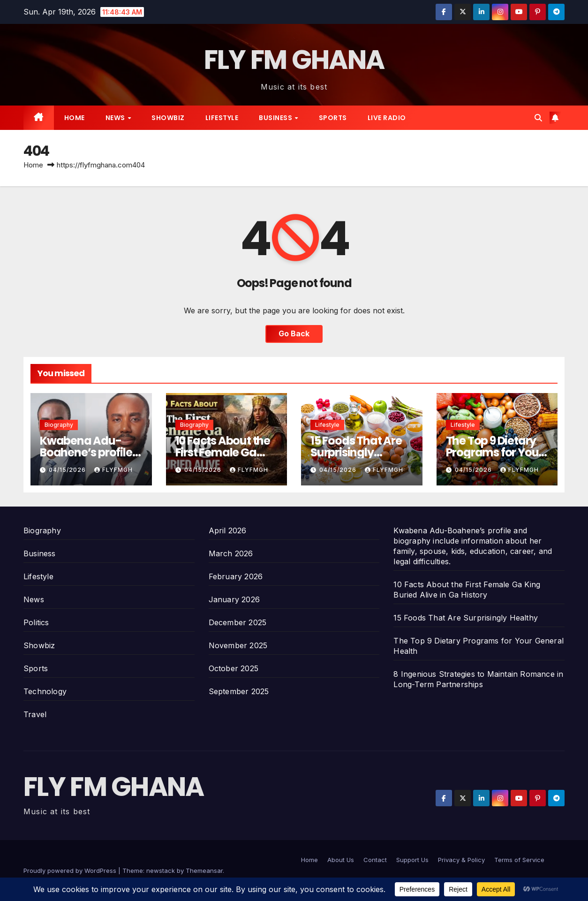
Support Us (412, 860)
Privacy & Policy (461, 860)
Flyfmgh (113, 470)
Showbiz (168, 118)
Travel (35, 714)
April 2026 (228, 530)
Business (276, 118)
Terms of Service (519, 860)
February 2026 (236, 576)
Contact (375, 860)
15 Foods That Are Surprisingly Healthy (356, 452)
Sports (333, 118)
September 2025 (239, 691)
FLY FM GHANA (294, 60)
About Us (341, 860)
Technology (45, 691)
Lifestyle (222, 118)
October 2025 (234, 668)
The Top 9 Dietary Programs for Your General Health (494, 452)
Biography (59, 425)
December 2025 (238, 622)
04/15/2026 (68, 470)
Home (75, 118)
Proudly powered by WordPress (71, 871)
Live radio (387, 118)
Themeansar (204, 871)
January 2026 (234, 599)
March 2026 (231, 553)
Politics (36, 622)
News (116, 118)
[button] (538, 118)
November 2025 (238, 645)
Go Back (294, 334)
